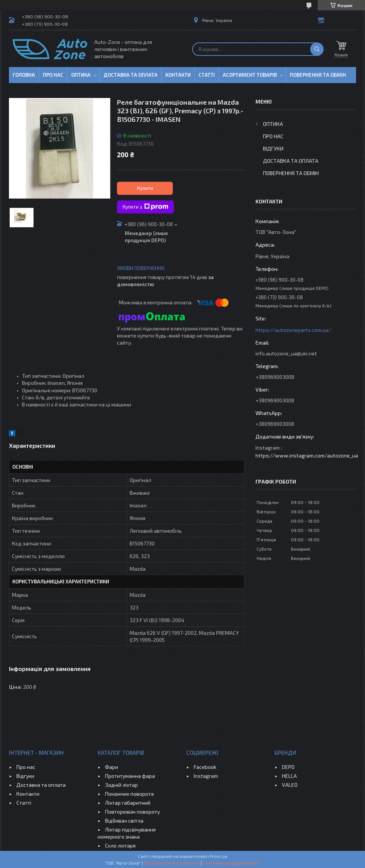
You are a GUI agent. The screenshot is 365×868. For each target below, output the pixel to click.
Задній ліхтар (121, 785)
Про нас (53, 75)
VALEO (290, 785)
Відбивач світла (124, 821)
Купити (145, 188)
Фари (112, 767)
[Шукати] (317, 49)
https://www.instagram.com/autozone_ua (307, 455)
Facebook (205, 767)
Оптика (81, 75)
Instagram (206, 776)
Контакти (178, 75)
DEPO (288, 767)
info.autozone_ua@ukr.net (286, 353)
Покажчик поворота (129, 794)
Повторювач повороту (132, 812)
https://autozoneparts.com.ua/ (293, 330)
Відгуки (273, 148)
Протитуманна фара (130, 776)
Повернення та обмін (318, 75)
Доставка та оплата (131, 75)
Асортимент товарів (250, 75)
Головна (24, 75)
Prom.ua (219, 856)
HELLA (289, 776)
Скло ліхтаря (120, 845)
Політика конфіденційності (231, 863)
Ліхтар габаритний (128, 803)
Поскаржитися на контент (172, 863)
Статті (207, 75)
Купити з (145, 207)
